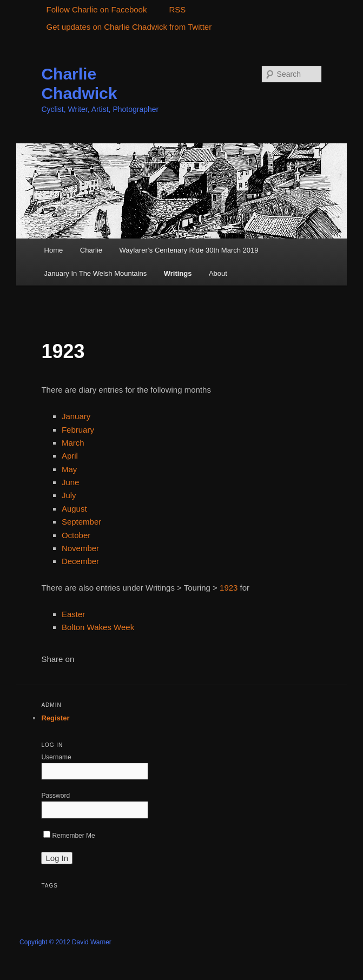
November (80, 548)
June (71, 482)
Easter (73, 614)
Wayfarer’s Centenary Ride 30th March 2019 (189, 250)
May (69, 469)
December (80, 561)
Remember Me (69, 836)
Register (55, 718)
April (70, 456)
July (69, 495)
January (76, 416)
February (78, 430)
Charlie (91, 250)
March (73, 443)
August (74, 509)
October (76, 535)
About (218, 273)
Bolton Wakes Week (98, 627)
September (81, 522)
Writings (178, 273)
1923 (229, 588)
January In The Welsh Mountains (96, 273)
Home (54, 250)
